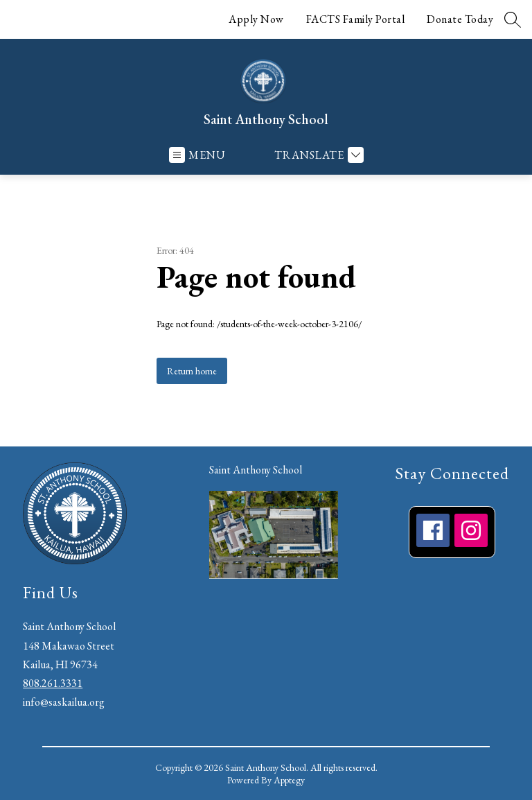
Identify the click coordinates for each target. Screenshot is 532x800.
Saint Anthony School (256, 470)
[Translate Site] (317, 155)
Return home (192, 371)
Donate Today (460, 19)
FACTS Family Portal (356, 19)
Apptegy (289, 780)
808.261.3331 (53, 683)
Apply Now (256, 19)
